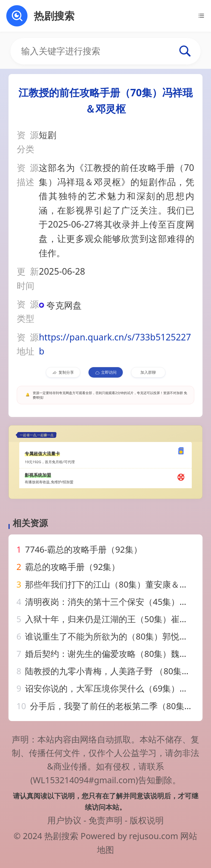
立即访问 (106, 372)
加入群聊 (148, 372)
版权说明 (147, 820)
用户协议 (64, 820)
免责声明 (105, 820)
